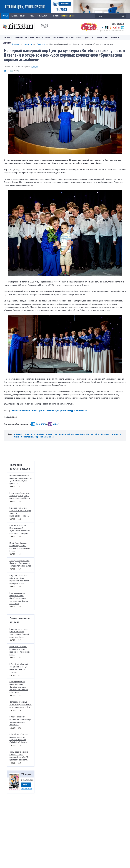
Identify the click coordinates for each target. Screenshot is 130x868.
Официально (7, 38)
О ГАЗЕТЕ (24, 16)
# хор (17, 437)
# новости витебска (35, 434)
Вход (114, 24)
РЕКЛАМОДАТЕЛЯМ (43, 16)
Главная (16, 44)
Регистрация (121, 24)
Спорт (48, 38)
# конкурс (117, 434)
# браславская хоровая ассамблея (37, 437)
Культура (40, 38)
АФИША (32, 16)
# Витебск (19, 434)
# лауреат (106, 434)
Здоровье (70, 38)
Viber (53, 424)
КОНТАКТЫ (56, 16)
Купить (26, 785)
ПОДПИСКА (14, 16)
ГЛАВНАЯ (5, 16)
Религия (79, 38)
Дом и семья (90, 38)
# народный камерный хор (72, 434)
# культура (52, 434)
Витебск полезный (68, 16)
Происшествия (58, 38)
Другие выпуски (26, 789)
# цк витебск (93, 434)
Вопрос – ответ (103, 38)
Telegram (38, 424)
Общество (19, 38)
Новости (28, 44)
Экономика (30, 38)
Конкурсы (115, 38)
